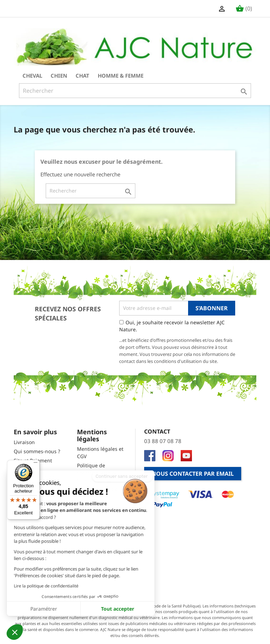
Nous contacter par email (193, 474)
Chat (82, 76)
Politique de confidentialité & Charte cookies (96, 473)
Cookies (86, 498)
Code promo (28, 528)
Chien (59, 76)
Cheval (32, 76)
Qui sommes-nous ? (37, 451)
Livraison (24, 442)
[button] (15, 632)
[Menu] (36, 464)
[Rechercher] (135, 91)
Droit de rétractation (101, 489)
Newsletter (27, 537)
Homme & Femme (121, 76)
